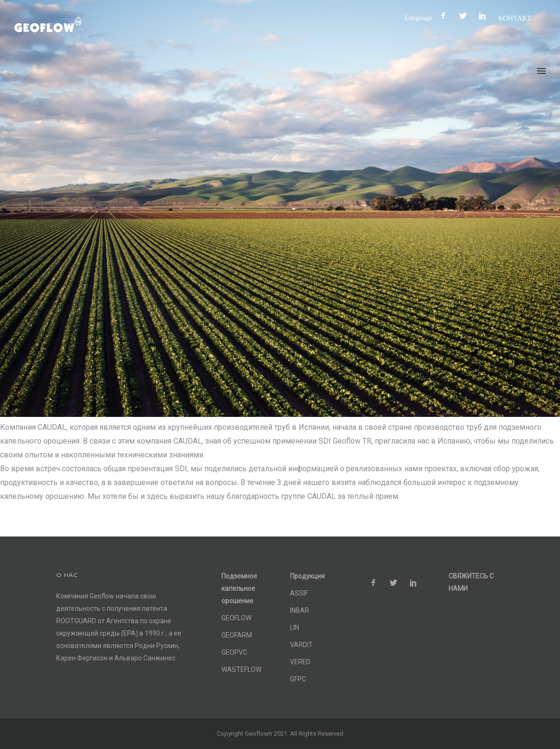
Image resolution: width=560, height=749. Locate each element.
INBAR (300, 610)
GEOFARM (237, 635)
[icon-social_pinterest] (485, 16)
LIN (295, 628)
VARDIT (301, 645)
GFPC (298, 679)
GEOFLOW (236, 618)
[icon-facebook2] (446, 16)
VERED (300, 662)
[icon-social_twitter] (465, 16)
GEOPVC (234, 652)
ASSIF (299, 593)
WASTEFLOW (241, 669)
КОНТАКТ (515, 18)
